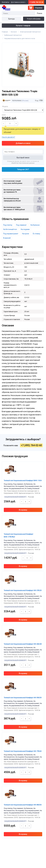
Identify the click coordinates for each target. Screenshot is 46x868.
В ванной (7, 238)
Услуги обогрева (34, 19)
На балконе (35, 225)
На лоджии (25, 229)
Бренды (12, 19)
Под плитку (8, 225)
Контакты (6, 2)
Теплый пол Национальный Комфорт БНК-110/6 (23, 480)
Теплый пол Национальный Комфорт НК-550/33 (23, 698)
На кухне (26, 234)
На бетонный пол (10, 229)
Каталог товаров (23, 26)
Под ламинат (21, 225)
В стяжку (36, 234)
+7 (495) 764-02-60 (36, 2)
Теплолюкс (12, 101)
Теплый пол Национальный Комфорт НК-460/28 (23, 644)
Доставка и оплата (18, 2)
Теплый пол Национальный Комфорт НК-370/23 (23, 590)
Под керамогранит (11, 234)
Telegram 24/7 (23, 169)
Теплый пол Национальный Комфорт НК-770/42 (23, 751)
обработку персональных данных (23, 163)
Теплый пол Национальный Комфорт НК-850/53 (23, 805)
